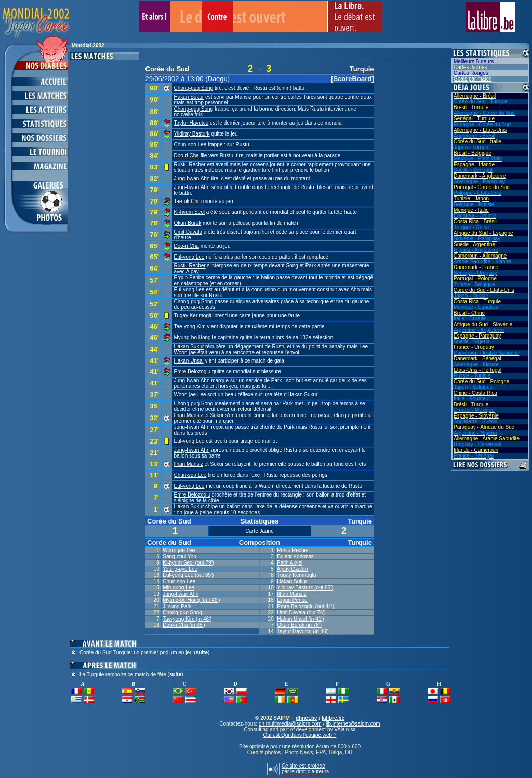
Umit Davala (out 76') (301, 613)
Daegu (218, 79)
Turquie (362, 69)
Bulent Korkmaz (295, 556)
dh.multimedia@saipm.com (290, 724)
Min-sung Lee (178, 588)
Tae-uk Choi (188, 201)
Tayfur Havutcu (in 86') (303, 631)
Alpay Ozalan (292, 569)
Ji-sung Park (177, 606)
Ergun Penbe (189, 278)
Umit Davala (188, 232)
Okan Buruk (188, 223)
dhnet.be (307, 718)
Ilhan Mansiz (189, 415)
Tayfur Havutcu (191, 123)
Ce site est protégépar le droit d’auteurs (305, 769)
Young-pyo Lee (180, 569)
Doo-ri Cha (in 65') (184, 625)
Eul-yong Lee (189, 257)
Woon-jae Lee (190, 394)
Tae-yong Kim (190, 326)
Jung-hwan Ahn (192, 178)
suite (202, 653)
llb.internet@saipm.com (353, 724)
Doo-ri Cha (187, 156)
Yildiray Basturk (192, 134)
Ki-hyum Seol (189, 212)
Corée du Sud (168, 69)
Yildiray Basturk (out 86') (305, 588)
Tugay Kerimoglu (194, 316)
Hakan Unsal (189, 361)
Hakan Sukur (189, 97)
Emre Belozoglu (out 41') (305, 606)
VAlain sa (345, 729)
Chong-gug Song (194, 88)
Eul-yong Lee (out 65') (188, 575)
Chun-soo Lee (190, 145)
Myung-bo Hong (192, 337)
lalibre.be (333, 718)
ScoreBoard (352, 79)
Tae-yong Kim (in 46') (187, 619)
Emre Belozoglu (192, 372)
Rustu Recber (190, 164)
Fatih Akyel (290, 563)
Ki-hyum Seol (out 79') (188, 563)
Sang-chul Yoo (179, 556)
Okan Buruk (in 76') (299, 625)
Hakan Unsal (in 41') (300, 619)
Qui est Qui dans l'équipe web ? (300, 735)
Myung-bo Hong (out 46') (191, 600)
